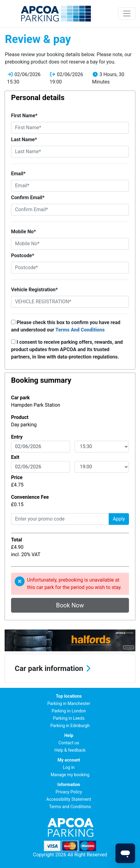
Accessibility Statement (69, 799)
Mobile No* (23, 232)
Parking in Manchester (69, 703)
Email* (18, 174)
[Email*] (70, 186)
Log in (69, 767)
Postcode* (23, 256)
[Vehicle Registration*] (70, 302)
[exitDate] (41, 467)
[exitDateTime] (102, 467)
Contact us (69, 743)
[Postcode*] (70, 268)
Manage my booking (70, 775)
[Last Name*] (70, 152)
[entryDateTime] (102, 447)
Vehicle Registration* (34, 290)
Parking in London (69, 711)
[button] (70, 668)
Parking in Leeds (69, 718)
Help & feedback (70, 750)
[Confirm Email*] (70, 210)
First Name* (24, 116)
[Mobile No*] (70, 244)
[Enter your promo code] (60, 519)
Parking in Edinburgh (70, 726)
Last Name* (24, 139)
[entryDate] (41, 447)
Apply (119, 519)
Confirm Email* (28, 198)
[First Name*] (70, 128)
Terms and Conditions (70, 807)
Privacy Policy (69, 792)
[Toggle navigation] (127, 14)
